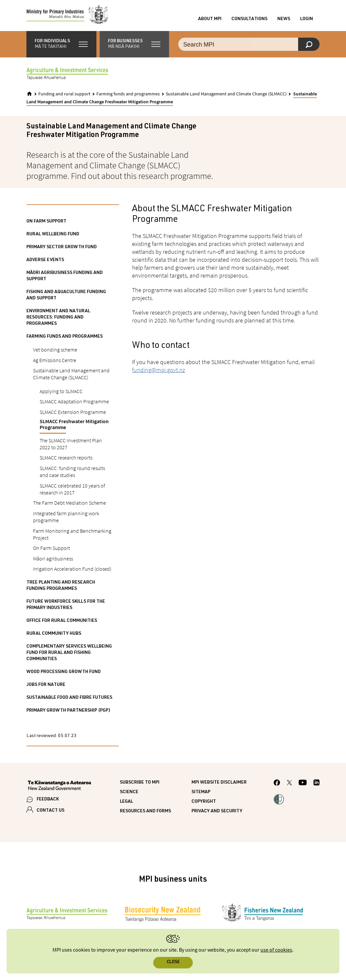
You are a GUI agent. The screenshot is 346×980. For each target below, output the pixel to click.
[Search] (309, 46)
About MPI (210, 20)
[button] (61, 46)
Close (173, 962)
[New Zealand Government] (59, 788)
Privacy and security (217, 813)
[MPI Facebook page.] (277, 785)
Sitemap (201, 794)
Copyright (204, 803)
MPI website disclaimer (219, 784)
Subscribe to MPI (140, 784)
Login (307, 20)
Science (129, 794)
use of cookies (276, 950)
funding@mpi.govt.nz (158, 372)
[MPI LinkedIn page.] (316, 785)
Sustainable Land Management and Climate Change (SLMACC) (226, 96)
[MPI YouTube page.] (303, 785)
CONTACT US (51, 813)
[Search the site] (249, 46)
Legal (126, 803)
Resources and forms (145, 813)
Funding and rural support (64, 96)
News (284, 20)
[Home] (29, 96)
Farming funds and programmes (128, 96)
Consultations (249, 20)
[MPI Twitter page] (289, 785)
